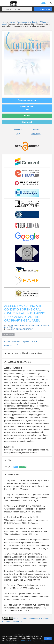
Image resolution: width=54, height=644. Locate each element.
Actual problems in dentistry (28, 22)
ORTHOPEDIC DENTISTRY (22, 329)
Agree (48, 639)
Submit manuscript (43, 9)
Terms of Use (25, 641)
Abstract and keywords (17, 362)
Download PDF (27, 108)
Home (4, 22)
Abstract (36, 130)
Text (18, 134)
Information (18, 130)
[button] (3, 3)
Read (16, 467)
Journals (12, 22)
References (36, 134)
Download (23, 467)
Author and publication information (23, 353)
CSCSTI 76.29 (8, 335)
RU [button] (51, 3)
